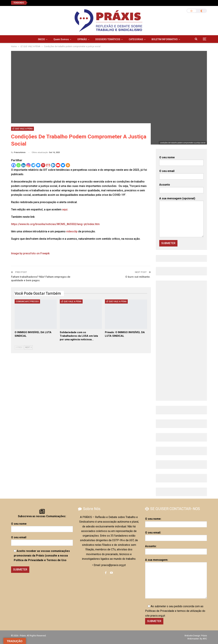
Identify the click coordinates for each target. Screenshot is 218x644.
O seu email (181, 174)
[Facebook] (14, 165)
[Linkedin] (23, 165)
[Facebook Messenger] (38, 165)
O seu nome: (176, 521)
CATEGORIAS (136, 39)
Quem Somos (61, 39)
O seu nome (181, 160)
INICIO (41, 39)
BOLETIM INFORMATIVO (165, 39)
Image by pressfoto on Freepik (30, 253)
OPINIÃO (82, 39)
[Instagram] (28, 165)
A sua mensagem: (176, 578)
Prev (19, 347)
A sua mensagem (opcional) (181, 217)
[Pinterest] (43, 165)
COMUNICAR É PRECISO (27, 301)
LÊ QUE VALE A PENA (22, 129)
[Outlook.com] (53, 165)
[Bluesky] (63, 165)
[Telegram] (33, 165)
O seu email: (176, 535)
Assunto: (176, 549)
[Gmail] (48, 165)
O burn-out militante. (138, 277)
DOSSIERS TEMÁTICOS (108, 39)
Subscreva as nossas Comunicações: (42, 516)
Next (28, 347)
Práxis (204, 636)
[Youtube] (58, 165)
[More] (68, 165)
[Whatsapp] (18, 165)
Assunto (181, 187)
